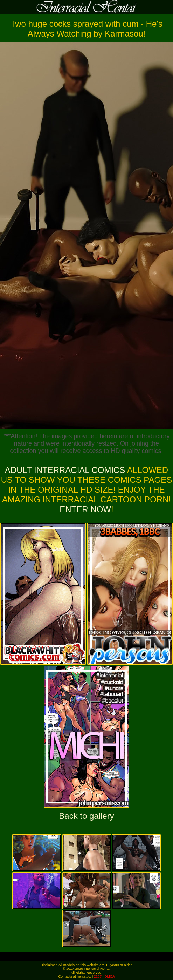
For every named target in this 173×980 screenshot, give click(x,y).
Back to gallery (86, 816)
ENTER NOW (85, 509)
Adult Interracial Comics (65, 470)
